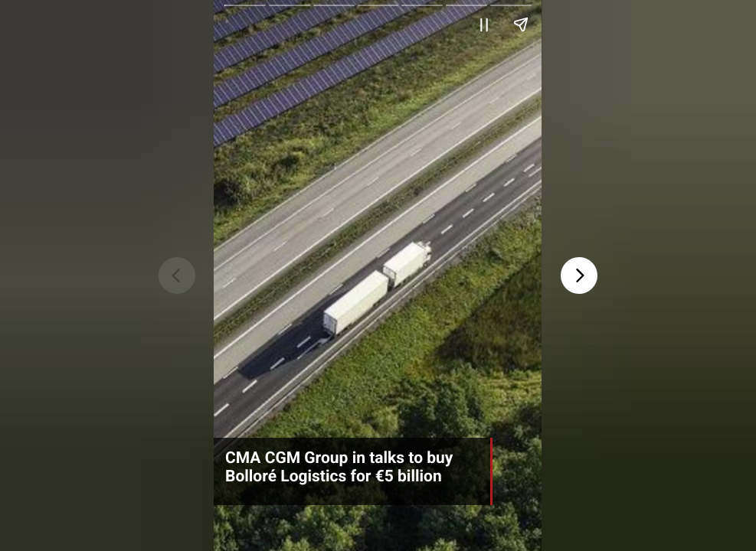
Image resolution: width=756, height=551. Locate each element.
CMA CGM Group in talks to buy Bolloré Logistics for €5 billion (339, 468)
